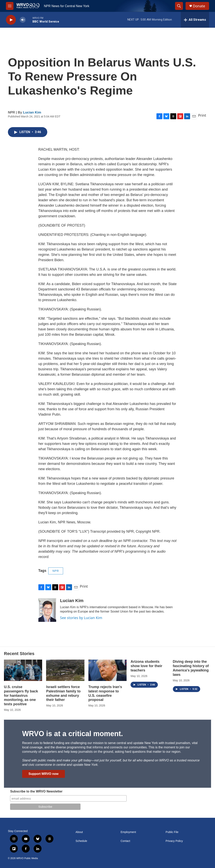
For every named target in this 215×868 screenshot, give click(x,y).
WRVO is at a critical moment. (72, 734)
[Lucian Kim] (47, 610)
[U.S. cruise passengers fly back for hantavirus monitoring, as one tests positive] (23, 670)
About (79, 832)
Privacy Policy (174, 841)
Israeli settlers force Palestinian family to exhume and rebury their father (63, 693)
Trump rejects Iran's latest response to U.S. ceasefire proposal (105, 693)
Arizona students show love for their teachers (146, 666)
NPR (56, 571)
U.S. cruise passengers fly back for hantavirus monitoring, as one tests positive (21, 696)
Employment (128, 832)
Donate (199, 6)
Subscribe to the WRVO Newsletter (36, 791)
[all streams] (195, 20)
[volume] (23, 20)
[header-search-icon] (179, 6)
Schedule (81, 841)
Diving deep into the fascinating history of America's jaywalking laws (191, 668)
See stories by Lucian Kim (81, 618)
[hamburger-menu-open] (10, 6)
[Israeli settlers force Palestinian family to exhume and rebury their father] (65, 670)
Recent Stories (19, 654)
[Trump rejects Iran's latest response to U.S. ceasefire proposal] (107, 670)
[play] (11, 20)
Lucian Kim (32, 112)
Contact (125, 841)
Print (202, 115)
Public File (172, 832)
